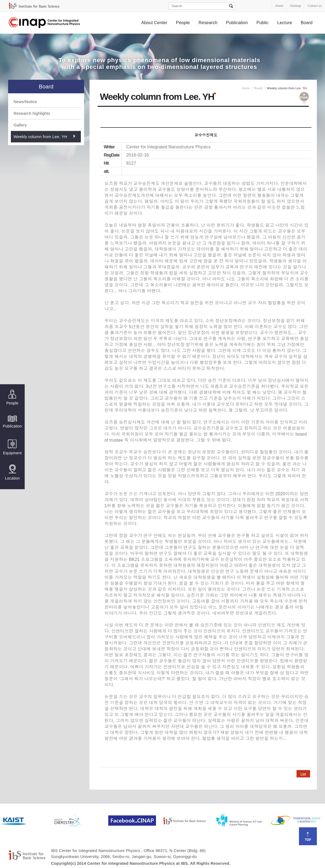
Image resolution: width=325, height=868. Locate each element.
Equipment (12, 447)
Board (307, 23)
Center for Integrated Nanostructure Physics (44, 23)
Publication (237, 23)
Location (12, 473)
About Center (154, 23)
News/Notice (25, 102)
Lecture (285, 23)
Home (279, 6)
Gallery (20, 125)
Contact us (315, 6)
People (183, 23)
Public (262, 23)
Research (208, 23)
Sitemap (295, 6)
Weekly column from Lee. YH (40, 137)
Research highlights (32, 113)
